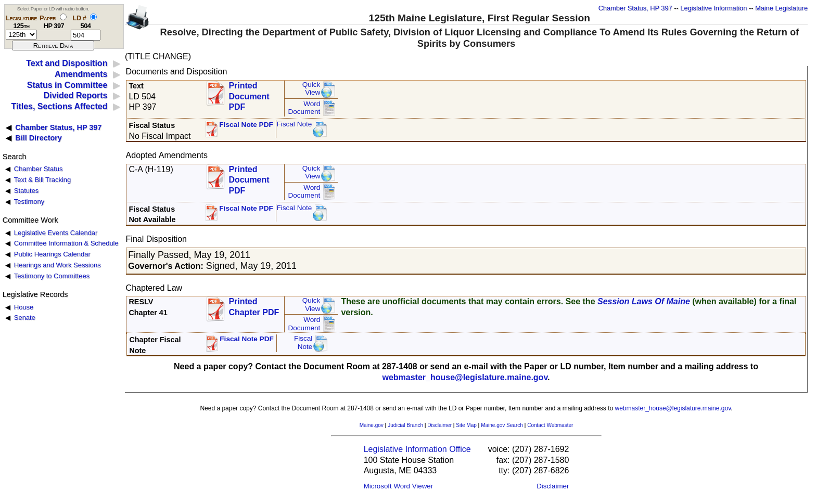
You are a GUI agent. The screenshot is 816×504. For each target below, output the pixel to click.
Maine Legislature (781, 8)
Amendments (81, 74)
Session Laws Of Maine (644, 301)
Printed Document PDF (249, 93)
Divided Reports (76, 95)
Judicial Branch (405, 425)
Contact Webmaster (550, 425)
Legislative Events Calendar (56, 233)
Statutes (27, 191)
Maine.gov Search (502, 425)
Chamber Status (39, 169)
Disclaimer (439, 425)
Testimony (29, 202)
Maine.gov (372, 425)
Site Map (466, 425)
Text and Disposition (67, 63)
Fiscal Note (294, 124)
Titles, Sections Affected (59, 106)
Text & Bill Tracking (42, 180)
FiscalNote (303, 343)
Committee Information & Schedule (66, 243)
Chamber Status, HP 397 (635, 8)
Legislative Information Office (417, 449)
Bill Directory (39, 138)
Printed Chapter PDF (254, 307)
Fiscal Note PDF (246, 125)
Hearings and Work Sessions (58, 265)
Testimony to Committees (52, 276)
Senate (25, 318)
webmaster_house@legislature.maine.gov (465, 377)
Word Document (304, 108)
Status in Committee (67, 85)
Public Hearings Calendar (52, 254)
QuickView (311, 89)
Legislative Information (713, 8)
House (24, 307)
